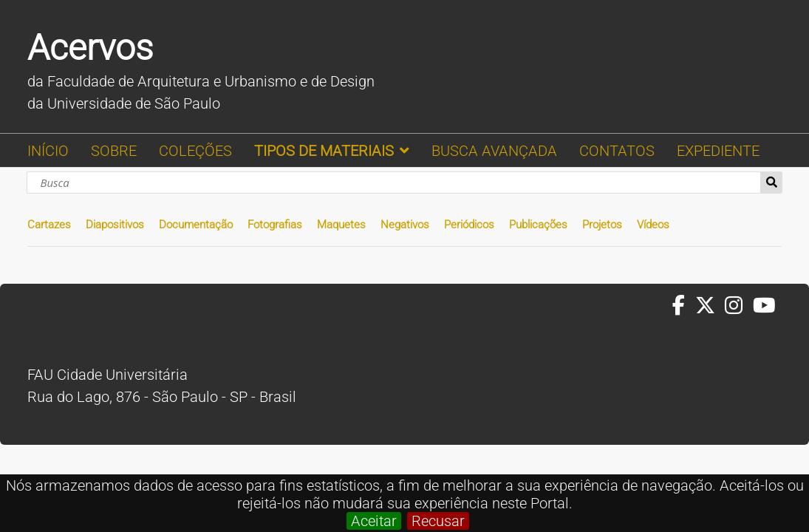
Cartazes (49, 225)
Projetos (602, 225)
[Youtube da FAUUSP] (765, 306)
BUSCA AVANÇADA (494, 151)
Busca (772, 183)
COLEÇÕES (195, 151)
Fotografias (275, 225)
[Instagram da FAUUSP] (738, 306)
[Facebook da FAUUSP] (683, 306)
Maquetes (341, 225)
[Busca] (394, 183)
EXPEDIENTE (718, 151)
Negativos (405, 225)
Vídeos (653, 225)
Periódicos (469, 225)
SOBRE (114, 151)
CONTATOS (617, 151)
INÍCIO (48, 151)
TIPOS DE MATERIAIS (324, 151)
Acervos (90, 48)
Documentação (196, 225)
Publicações (538, 225)
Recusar (438, 521)
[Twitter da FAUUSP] (710, 306)
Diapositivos (115, 225)
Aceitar (374, 521)
